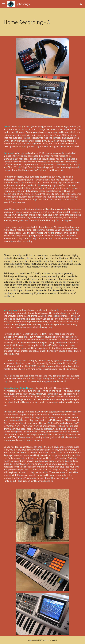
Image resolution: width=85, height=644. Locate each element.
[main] (42, 22)
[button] (4, 4)
